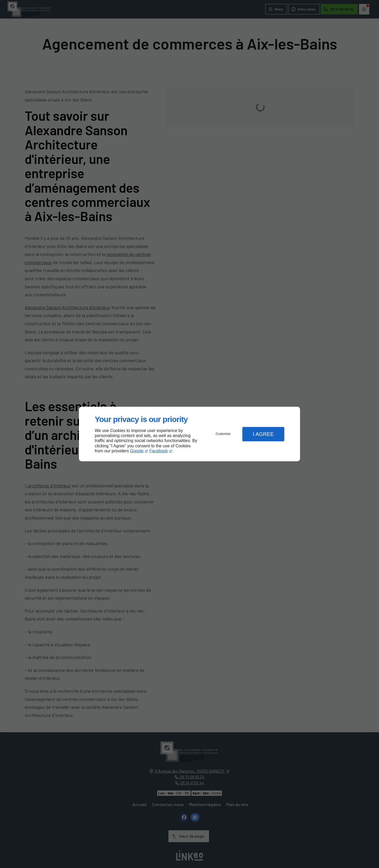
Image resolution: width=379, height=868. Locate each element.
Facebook (159, 451)
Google (137, 451)
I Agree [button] (263, 434)
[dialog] (189, 434)
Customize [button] (223, 434)
